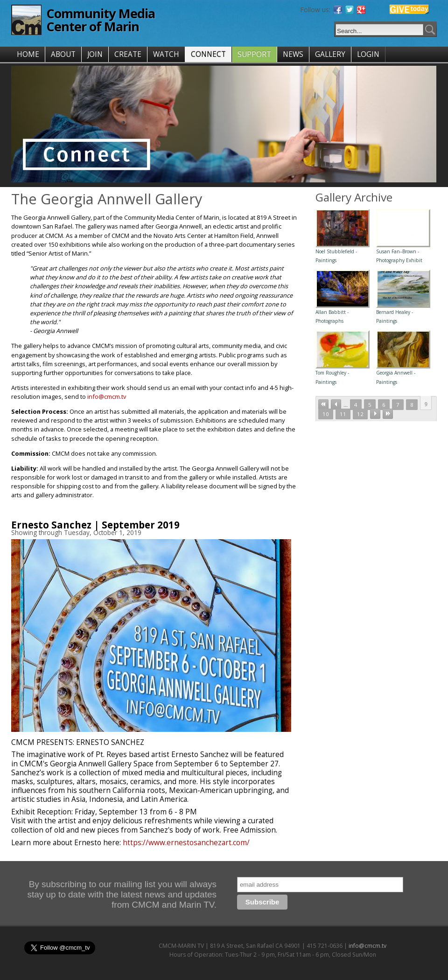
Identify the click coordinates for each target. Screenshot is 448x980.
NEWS (293, 54)
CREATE (128, 54)
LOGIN (368, 54)
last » (388, 414)
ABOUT (63, 54)
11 (343, 414)
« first (323, 404)
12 (360, 414)
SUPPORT (254, 54)
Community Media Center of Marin (101, 20)
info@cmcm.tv (107, 396)
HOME (28, 54)
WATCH (166, 54)
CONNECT (208, 54)
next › (375, 414)
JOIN (95, 54)
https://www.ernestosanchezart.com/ (186, 843)
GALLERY (330, 54)
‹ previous (336, 404)
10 (326, 414)
